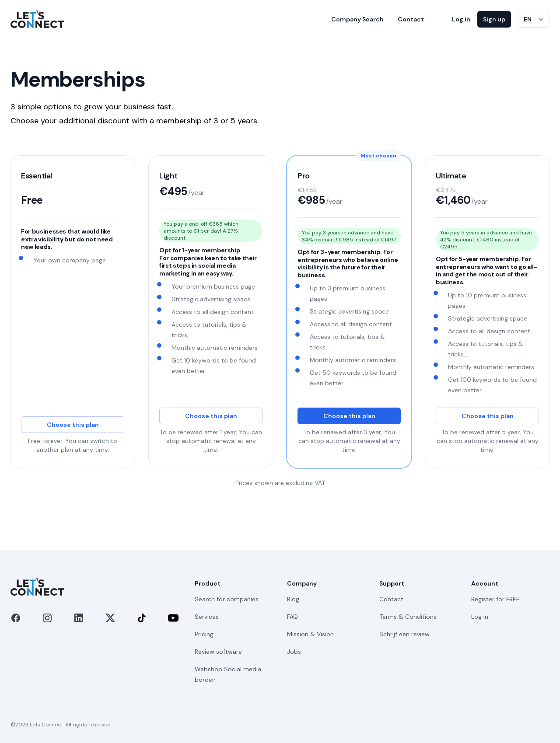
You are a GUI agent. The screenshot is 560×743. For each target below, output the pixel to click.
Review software (218, 652)
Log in (461, 19)
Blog (293, 599)
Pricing (204, 634)
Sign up (494, 19)
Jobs (294, 652)
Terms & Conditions (408, 617)
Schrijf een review (404, 634)
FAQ (292, 617)
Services (207, 617)
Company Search (357, 19)
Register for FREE (495, 599)
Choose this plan (73, 425)
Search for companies (227, 599)
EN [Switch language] (528, 19)
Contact (411, 19)
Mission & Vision (310, 634)
